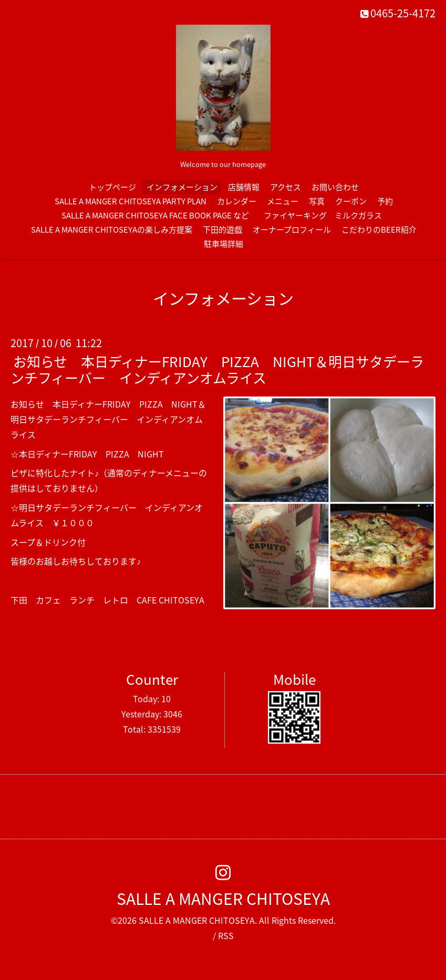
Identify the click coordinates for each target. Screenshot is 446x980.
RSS (226, 935)
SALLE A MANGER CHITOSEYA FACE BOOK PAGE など (155, 215)
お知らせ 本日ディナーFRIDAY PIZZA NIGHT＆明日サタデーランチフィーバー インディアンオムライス (217, 369)
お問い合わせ (335, 187)
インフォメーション (182, 187)
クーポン (351, 201)
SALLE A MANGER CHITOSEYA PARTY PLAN (131, 201)
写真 (317, 201)
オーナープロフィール (292, 230)
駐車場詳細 (224, 244)
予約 (385, 201)
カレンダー (237, 201)
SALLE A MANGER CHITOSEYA (223, 898)
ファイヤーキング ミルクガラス (327, 215)
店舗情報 (244, 187)
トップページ (112, 187)
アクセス (286, 187)
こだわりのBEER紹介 (379, 230)
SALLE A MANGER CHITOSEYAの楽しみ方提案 (112, 230)
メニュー (283, 201)
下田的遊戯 (222, 230)
